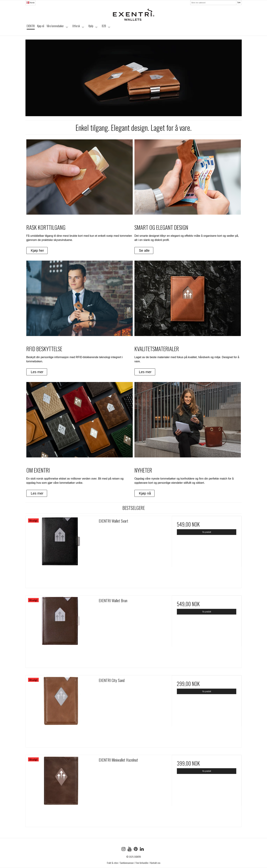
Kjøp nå (145, 493)
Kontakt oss (155, 863)
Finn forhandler (142, 863)
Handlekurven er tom (224, 29)
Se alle (144, 250)
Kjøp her (37, 250)
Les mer (37, 372)
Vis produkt (207, 532)
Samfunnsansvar (127, 863)
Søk (239, 2)
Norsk (31, 3)
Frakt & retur (112, 863)
